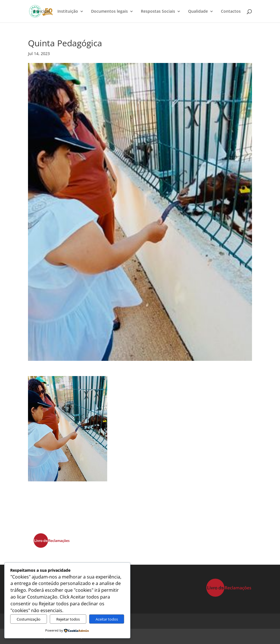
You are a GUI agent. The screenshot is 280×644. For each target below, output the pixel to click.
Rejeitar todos (68, 619)
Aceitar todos (107, 619)
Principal (42, 12)
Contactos (231, 12)
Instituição (68, 12)
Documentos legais (109, 12)
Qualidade (198, 12)
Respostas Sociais (158, 12)
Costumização (29, 619)
